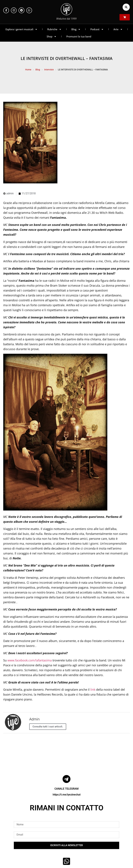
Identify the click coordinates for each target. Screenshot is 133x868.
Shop (52, 37)
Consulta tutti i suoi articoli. (48, 727)
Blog (76, 29)
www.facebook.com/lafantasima (30, 660)
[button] (126, 7)
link (93, 690)
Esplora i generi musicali (21, 29)
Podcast (97, 29)
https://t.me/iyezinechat (67, 795)
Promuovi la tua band (79, 36)
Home (28, 70)
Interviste (49, 70)
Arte (118, 29)
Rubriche (54, 29)
